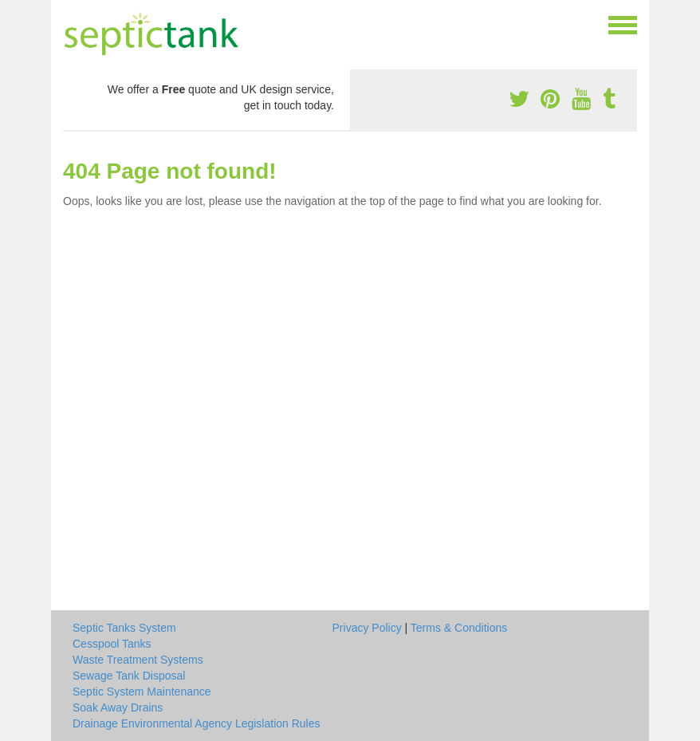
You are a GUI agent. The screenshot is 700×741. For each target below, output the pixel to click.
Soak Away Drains (118, 707)
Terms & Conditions (459, 628)
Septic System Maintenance (142, 692)
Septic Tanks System (124, 628)
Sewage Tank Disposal (129, 676)
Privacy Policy (367, 628)
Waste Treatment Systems (138, 660)
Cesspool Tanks (112, 644)
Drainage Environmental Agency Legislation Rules (197, 723)
